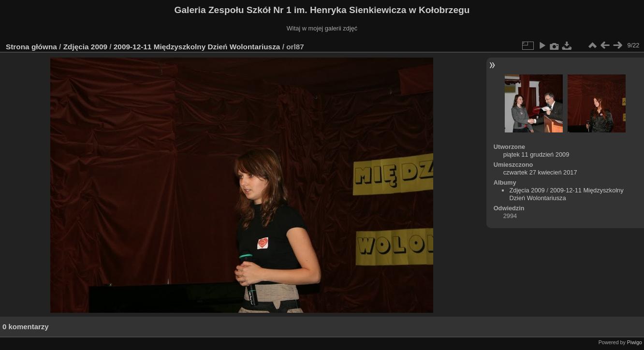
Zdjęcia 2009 (85, 47)
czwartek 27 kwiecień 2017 (540, 172)
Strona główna (31, 47)
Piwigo (635, 342)
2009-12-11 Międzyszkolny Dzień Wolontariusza (197, 47)
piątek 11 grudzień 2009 (536, 154)
